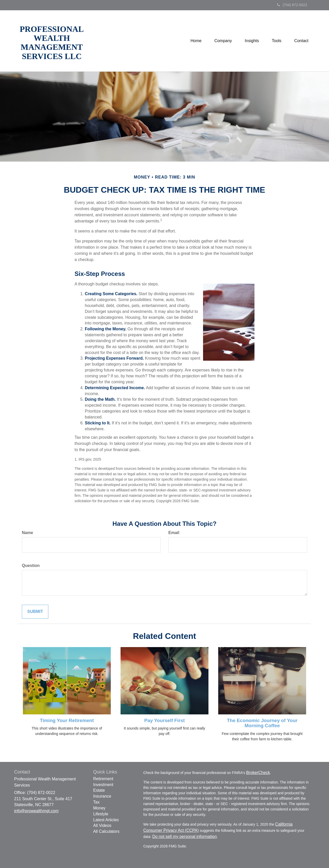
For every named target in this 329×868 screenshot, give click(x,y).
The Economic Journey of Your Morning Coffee (262, 723)
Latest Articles (106, 820)
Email (174, 533)
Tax (97, 802)
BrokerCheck (258, 773)
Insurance (102, 796)
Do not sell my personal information (185, 837)
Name (28, 533)
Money (99, 808)
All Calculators (106, 831)
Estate (99, 790)
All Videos (102, 825)
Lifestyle (101, 814)
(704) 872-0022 (292, 5)
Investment (103, 785)
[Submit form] (35, 612)
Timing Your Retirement (67, 720)
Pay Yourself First (164, 720)
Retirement (103, 779)
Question (31, 566)
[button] (223, 41)
